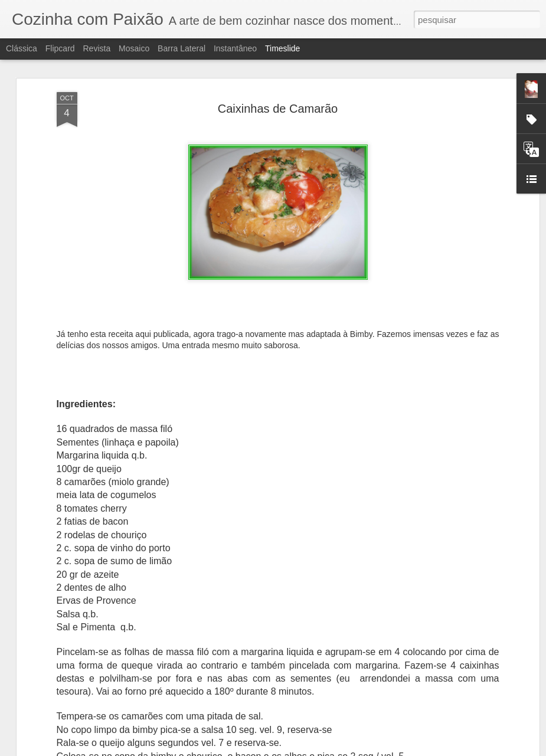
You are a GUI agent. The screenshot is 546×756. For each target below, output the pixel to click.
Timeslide (282, 48)
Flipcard (60, 48)
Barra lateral (182, 48)
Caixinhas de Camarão (278, 109)
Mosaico (134, 48)
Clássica (22, 48)
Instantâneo (235, 48)
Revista (97, 48)
